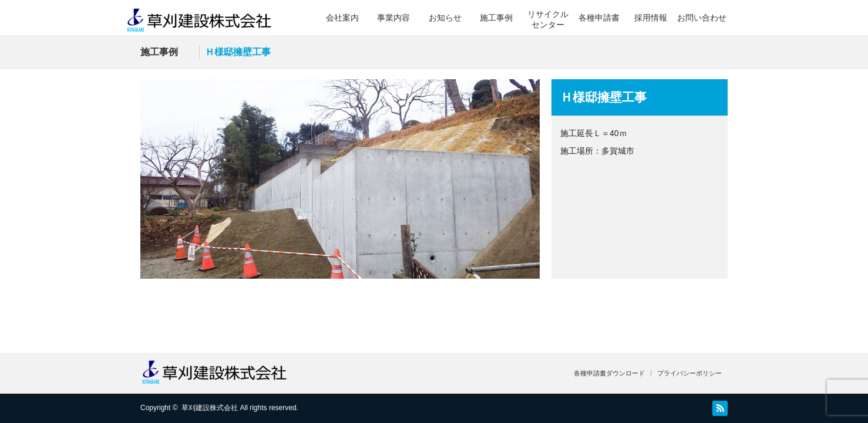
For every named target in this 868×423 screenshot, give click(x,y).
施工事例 (496, 18)
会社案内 (342, 18)
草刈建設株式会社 (210, 408)
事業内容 (393, 18)
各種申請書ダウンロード (609, 373)
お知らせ (445, 18)
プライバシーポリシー (689, 373)
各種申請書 (599, 18)
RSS (720, 408)
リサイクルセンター (548, 19)
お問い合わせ (702, 18)
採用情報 (651, 18)
